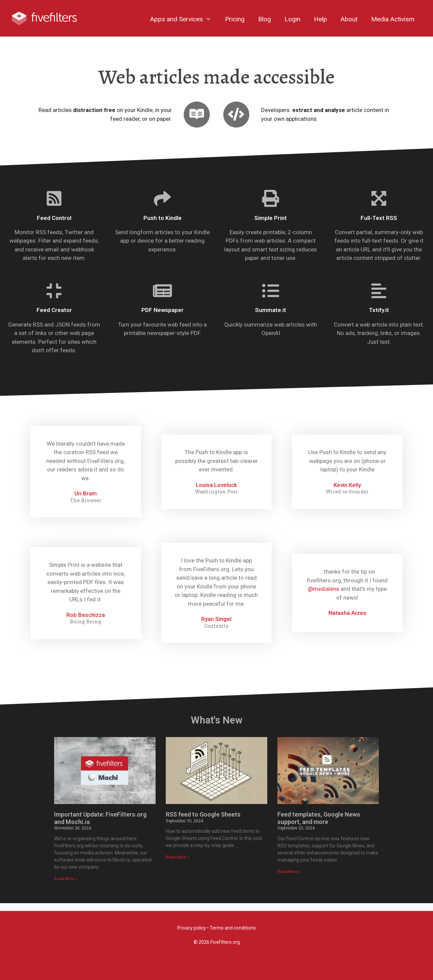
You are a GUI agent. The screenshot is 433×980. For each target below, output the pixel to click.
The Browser (86, 508)
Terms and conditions (233, 928)
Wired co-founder (347, 499)
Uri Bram (86, 501)
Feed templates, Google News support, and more (319, 826)
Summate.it (271, 318)
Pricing (235, 19)
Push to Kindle (163, 226)
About (349, 19)
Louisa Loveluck (216, 493)
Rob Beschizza (86, 623)
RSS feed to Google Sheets (203, 822)
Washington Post (216, 499)
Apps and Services (184, 19)
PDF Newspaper (163, 318)
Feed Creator (54, 318)
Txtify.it (379, 318)
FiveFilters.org (225, 942)
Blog (265, 19)
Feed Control (54, 226)
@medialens (324, 597)
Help (321, 19)
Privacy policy (192, 928)
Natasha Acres (347, 621)
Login (292, 19)
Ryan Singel (216, 627)
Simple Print (271, 226)
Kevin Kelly (347, 493)
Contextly (216, 634)
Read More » (66, 887)
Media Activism (393, 19)
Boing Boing (86, 629)
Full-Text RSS (379, 226)
